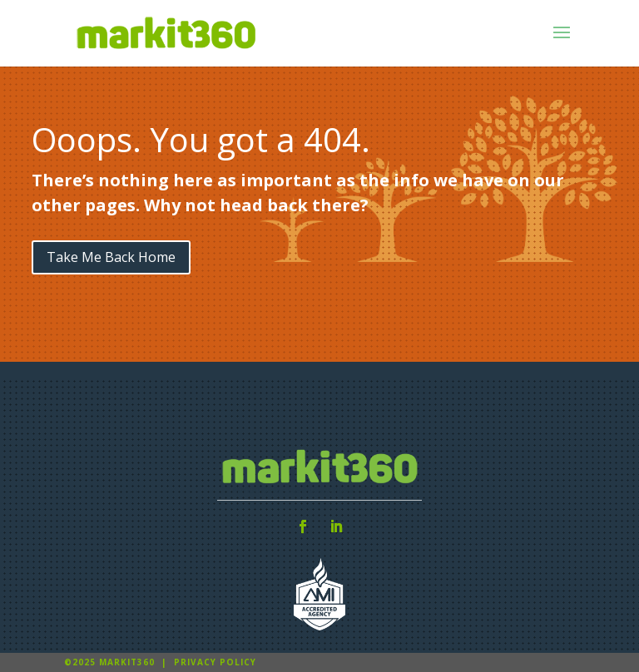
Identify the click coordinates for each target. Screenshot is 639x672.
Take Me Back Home (111, 257)
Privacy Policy (215, 662)
